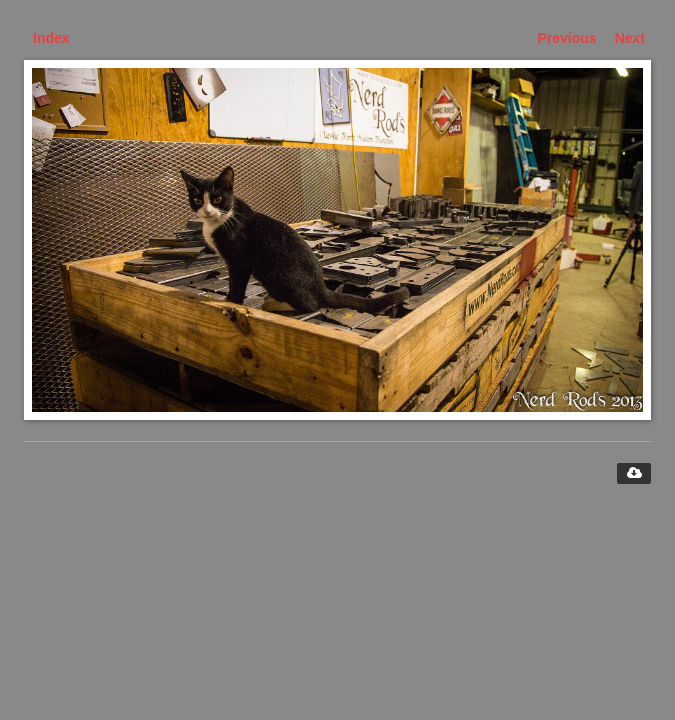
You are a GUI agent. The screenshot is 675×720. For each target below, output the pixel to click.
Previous (567, 38)
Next (630, 38)
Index (51, 38)
